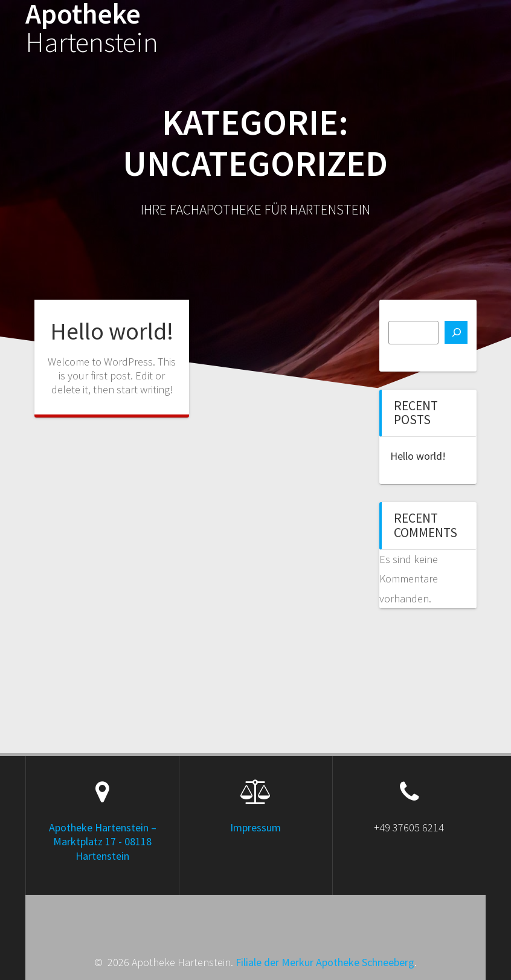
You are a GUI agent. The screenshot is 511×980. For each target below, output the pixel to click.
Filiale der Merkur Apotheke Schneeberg (325, 962)
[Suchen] (456, 332)
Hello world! (112, 331)
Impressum (256, 827)
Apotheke (92, 28)
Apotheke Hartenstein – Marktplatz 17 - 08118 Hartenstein (103, 842)
